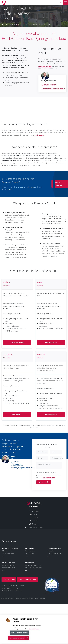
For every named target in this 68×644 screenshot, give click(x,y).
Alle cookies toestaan (17, 638)
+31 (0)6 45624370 (50, 85)
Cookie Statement (34, 629)
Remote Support (26, 579)
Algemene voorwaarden (8, 598)
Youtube (36, 518)
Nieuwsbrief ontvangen (36, 527)
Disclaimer (25, 598)
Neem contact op (51, 342)
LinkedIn (36, 521)
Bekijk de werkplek (17, 342)
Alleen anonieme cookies (19, 633)
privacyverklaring (49, 477)
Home (6, 24)
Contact (7, 579)
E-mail (41, 458)
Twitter (36, 514)
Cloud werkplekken (45, 66)
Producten (14, 24)
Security (37, 598)
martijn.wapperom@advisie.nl (54, 88)
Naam (54, 452)
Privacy (31, 598)
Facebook (36, 511)
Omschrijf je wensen (45, 464)
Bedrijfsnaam (43, 452)
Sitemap (43, 598)
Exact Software (25, 24)
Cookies (19, 598)
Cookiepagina (39, 135)
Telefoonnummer (58, 458)
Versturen (43, 482)
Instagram (36, 524)
